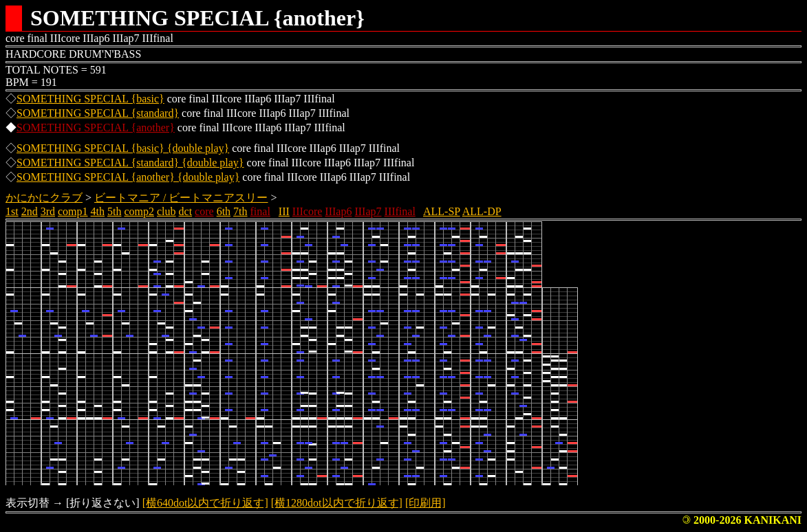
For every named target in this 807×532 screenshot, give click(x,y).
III (284, 211)
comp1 (73, 211)
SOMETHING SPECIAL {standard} (98, 113)
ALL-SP (442, 211)
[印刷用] (426, 503)
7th (240, 211)
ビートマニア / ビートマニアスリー (181, 198)
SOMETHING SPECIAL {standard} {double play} (130, 163)
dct (186, 211)
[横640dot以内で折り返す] (205, 503)
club (166, 211)
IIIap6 (338, 211)
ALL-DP (482, 211)
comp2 (139, 211)
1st (12, 211)
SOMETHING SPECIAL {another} (96, 128)
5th (114, 211)
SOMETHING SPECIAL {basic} (90, 99)
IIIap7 (368, 211)
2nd (30, 211)
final (260, 211)
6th (224, 211)
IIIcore (308, 211)
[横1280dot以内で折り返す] (337, 503)
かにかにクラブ (44, 198)
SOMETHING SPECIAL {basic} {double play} (123, 148)
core (204, 211)
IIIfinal (400, 211)
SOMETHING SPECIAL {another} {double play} (128, 177)
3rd (48, 211)
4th (98, 211)
